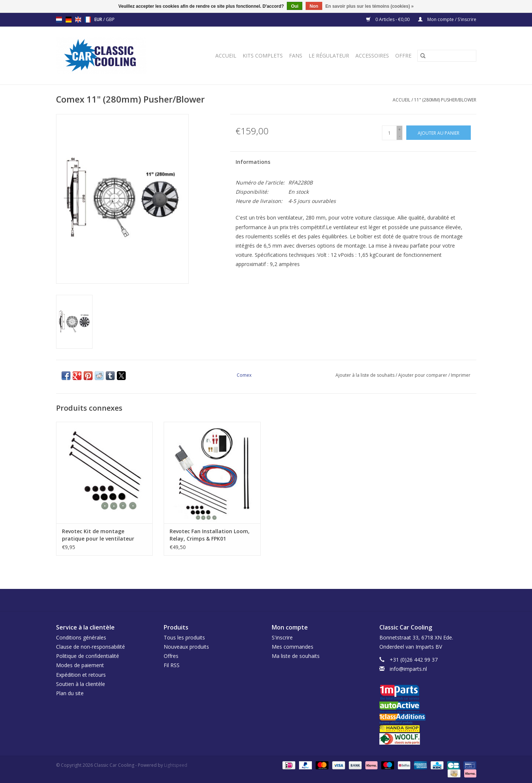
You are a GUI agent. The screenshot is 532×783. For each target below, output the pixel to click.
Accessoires (372, 56)
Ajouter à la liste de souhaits (366, 375)
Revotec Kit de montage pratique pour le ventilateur (98, 535)
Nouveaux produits (186, 647)
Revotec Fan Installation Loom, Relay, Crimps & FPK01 (210, 535)
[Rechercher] (447, 56)
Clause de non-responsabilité (91, 647)
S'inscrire (282, 637)
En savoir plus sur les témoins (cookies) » (369, 6)
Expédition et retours (81, 675)
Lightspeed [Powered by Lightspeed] (176, 765)
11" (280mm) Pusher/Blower (445, 100)
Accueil (226, 56)
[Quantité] (389, 133)
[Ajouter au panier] (439, 133)
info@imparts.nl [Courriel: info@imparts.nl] (408, 669)
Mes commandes (293, 647)
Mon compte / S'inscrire (447, 19)
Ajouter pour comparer (423, 375)
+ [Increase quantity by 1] (399, 129)
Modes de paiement (80, 665)
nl (59, 20)
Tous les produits (184, 637)
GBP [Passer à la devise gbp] (110, 19)
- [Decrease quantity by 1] (400, 136)
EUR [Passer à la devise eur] (99, 19)
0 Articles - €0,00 (388, 19)
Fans (296, 56)
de (69, 20)
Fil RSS (172, 665)
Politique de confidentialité (88, 656)
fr (88, 20)
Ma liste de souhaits (296, 656)
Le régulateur (329, 56)
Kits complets (263, 56)
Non (314, 6)
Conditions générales (81, 637)
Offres (171, 656)
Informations (253, 162)
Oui (295, 6)
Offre (403, 56)
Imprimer (461, 375)
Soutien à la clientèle (81, 684)
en (78, 20)
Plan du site (70, 693)
